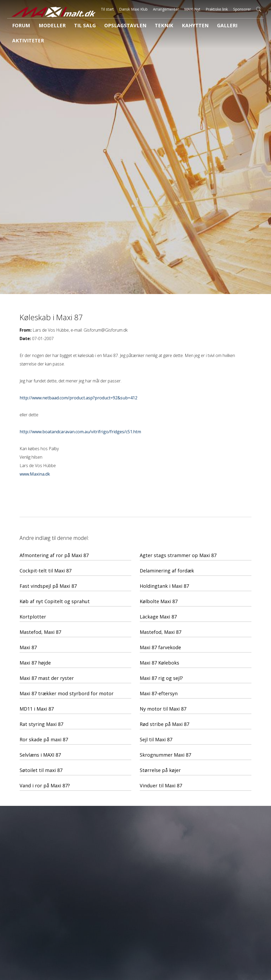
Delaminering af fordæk (167, 571)
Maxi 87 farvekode (160, 647)
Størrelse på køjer (160, 770)
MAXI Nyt (192, 9)
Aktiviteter (226, 26)
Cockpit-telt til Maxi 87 (46, 571)
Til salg (74, 26)
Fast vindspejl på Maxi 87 (48, 586)
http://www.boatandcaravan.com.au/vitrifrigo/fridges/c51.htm (80, 432)
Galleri (196, 26)
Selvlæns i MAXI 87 (40, 755)
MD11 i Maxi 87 (37, 709)
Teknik (142, 26)
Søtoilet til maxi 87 (41, 770)
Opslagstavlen (109, 26)
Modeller (46, 26)
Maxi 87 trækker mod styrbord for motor (67, 693)
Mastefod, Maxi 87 (40, 632)
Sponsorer (242, 9)
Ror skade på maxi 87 (44, 739)
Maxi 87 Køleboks (159, 663)
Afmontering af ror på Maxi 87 (54, 555)
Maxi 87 (28, 647)
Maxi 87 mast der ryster (47, 678)
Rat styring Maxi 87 (41, 724)
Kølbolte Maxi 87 (159, 601)
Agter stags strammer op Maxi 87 (178, 555)
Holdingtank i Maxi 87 (164, 586)
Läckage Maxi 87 (158, 617)
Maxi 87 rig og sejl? (161, 678)
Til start (107, 9)
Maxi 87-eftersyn (159, 693)
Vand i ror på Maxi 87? (45, 785)
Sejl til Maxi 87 (156, 739)
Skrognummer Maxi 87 (165, 755)
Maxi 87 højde (35, 663)
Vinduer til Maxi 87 (161, 785)
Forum (19, 26)
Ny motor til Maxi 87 (163, 709)
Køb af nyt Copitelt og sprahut (55, 601)
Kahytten (169, 26)
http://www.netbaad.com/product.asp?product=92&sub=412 (78, 398)
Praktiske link (217, 9)
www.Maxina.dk (35, 474)
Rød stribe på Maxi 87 (164, 724)
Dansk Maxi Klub (133, 9)
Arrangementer (166, 9)
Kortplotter (33, 617)
